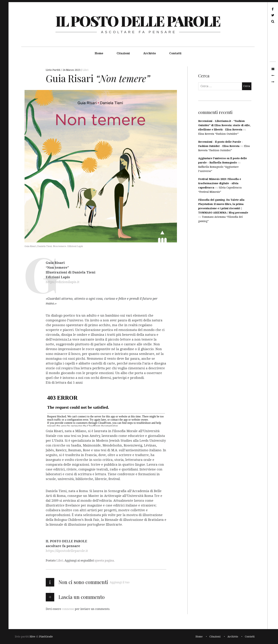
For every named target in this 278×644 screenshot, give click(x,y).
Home (99, 53)
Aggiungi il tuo (120, 582)
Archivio (150, 53)
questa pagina (104, 561)
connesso (68, 609)
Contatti (175, 53)
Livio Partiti (53, 70)
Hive (32, 637)
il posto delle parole (138, 21)
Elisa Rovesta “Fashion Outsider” (218, 134)
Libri (85, 70)
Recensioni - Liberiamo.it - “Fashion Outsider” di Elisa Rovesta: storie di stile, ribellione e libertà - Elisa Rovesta (224, 125)
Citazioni (123, 53)
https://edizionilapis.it (63, 282)
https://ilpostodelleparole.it (67, 551)
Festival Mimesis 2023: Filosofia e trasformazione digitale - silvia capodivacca (220, 183)
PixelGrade (46, 637)
